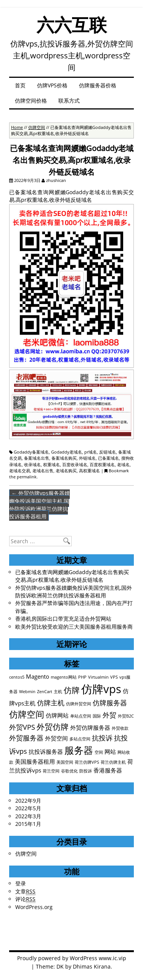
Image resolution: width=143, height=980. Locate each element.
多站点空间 (80, 739)
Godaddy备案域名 (31, 452)
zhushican (56, 180)
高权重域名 (89, 471)
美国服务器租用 (35, 761)
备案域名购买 (64, 458)
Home (17, 127)
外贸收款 (120, 728)
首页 (20, 85)
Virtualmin (98, 677)
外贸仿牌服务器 (90, 727)
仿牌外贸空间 (79, 704)
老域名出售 (43, 471)
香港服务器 (108, 770)
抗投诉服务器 (46, 751)
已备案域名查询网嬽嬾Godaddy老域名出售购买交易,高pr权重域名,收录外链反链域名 (72, 576)
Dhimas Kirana (92, 966)
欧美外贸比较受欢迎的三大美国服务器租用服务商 (74, 627)
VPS (114, 677)
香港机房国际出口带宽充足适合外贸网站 (63, 619)
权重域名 (51, 464)
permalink (27, 477)
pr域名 (91, 452)
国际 (97, 716)
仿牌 (72, 690)
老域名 (123, 464)
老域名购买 (66, 471)
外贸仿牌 (53, 727)
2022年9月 (28, 801)
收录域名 (32, 464)
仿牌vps (101, 689)
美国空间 (65, 762)
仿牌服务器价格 (98, 85)
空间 (99, 752)
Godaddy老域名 (67, 452)
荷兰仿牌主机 (113, 762)
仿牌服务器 (110, 703)
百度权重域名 (102, 464)
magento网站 (64, 677)
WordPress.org (34, 907)
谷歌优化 (69, 771)
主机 (58, 692)
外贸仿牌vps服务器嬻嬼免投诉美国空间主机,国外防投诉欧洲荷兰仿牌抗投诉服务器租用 (39, 505)
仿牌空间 (37, 127)
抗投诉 (102, 738)
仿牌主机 (51, 703)
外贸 (109, 715)
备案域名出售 (37, 458)
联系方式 (69, 101)
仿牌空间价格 (31, 101)
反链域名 (108, 452)
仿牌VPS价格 (52, 85)
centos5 (17, 677)
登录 (21, 883)
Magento (38, 676)
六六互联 (72, 25)
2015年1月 (28, 824)
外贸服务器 (26, 738)
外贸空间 (56, 738)
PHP (82, 677)
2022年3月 (28, 816)
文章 (25, 891)
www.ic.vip (112, 958)
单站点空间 (81, 716)
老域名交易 (20, 471)
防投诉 (86, 771)
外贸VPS (22, 727)
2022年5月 (28, 808)
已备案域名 (108, 458)
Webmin (27, 692)
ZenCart (45, 692)
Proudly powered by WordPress (57, 958)
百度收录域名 (75, 464)
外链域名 (87, 458)
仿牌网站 (57, 715)
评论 (25, 899)
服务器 (79, 750)
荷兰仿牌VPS (87, 762)
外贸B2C (126, 716)
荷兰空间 (51, 771)
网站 (110, 751)
